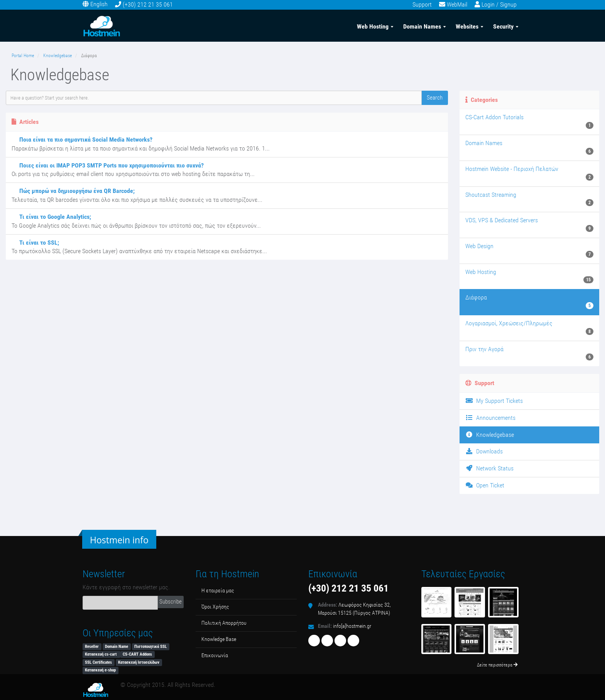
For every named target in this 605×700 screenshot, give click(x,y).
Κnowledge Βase (219, 639)
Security (503, 26)
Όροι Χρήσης (215, 607)
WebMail (457, 4)
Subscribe (171, 602)
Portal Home (23, 56)
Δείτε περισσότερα (497, 665)
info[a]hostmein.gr (352, 626)
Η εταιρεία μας (218, 591)
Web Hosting (373, 26)
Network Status (489, 468)
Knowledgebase (57, 56)
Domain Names (422, 26)
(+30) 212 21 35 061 (148, 4)
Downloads (484, 451)
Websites (467, 26)
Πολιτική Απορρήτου (224, 623)
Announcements (490, 418)
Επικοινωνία (215, 655)
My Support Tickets (494, 401)
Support (422, 4)
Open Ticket (485, 485)
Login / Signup (499, 4)
